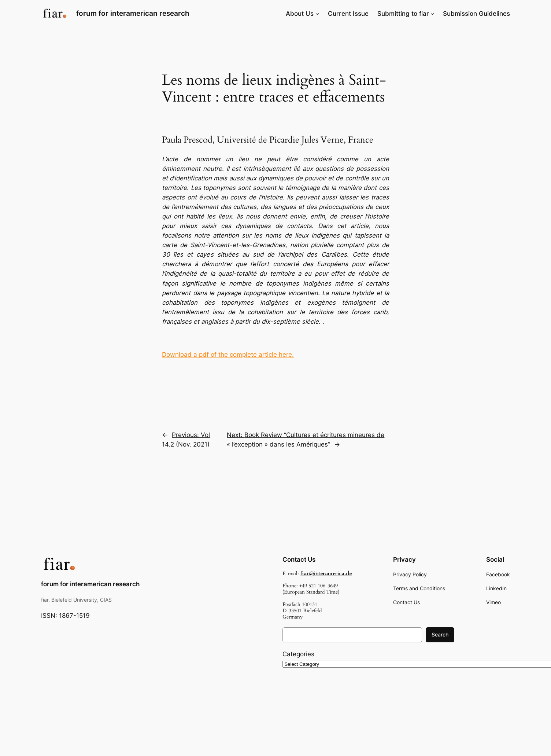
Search (440, 634)
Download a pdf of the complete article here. (228, 355)
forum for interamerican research (133, 13)
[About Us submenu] (317, 14)
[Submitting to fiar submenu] (432, 14)
